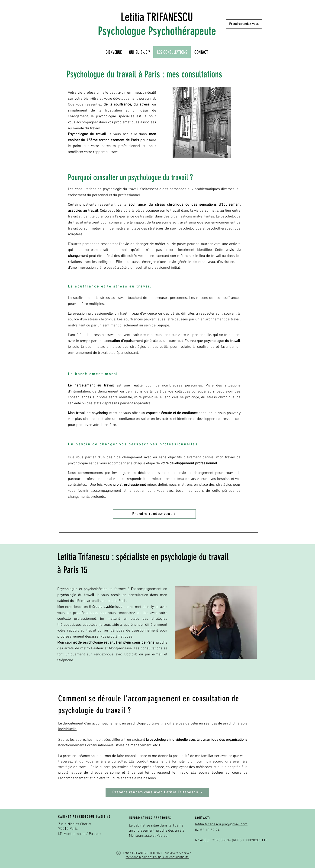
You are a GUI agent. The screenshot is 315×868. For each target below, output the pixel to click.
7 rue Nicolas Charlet (75, 824)
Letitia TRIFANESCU (157, 17)
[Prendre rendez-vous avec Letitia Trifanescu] (157, 792)
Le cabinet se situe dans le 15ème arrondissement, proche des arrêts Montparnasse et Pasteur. (157, 831)
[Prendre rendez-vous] (244, 24)
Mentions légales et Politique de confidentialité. (157, 857)
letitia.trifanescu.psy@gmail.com (221, 824)
